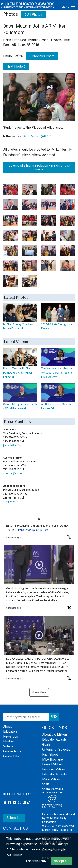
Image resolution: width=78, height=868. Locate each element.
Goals (46, 744)
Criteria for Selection (57, 749)
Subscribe (14, 818)
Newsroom (11, 736)
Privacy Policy (52, 849)
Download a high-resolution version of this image (39, 167)
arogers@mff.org (14, 502)
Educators (10, 731)
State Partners (53, 789)
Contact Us (11, 756)
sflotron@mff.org (14, 473)
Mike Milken (51, 779)
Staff (46, 784)
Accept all (61, 861)
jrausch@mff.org (13, 445)
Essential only (36, 861)
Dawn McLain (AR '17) (37, 136)
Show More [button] (39, 692)
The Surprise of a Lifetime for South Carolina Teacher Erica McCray (58, 367)
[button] (39, 528)
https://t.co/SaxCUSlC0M (33, 530)
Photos (8, 741)
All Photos (33, 15)
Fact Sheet (50, 754)
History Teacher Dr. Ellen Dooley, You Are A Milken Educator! (20, 367)
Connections (12, 751)
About (7, 726)
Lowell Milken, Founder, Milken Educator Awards (54, 769)
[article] (39, 528)
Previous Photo (42, 56)
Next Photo (16, 66)
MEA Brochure (53, 759)
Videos (8, 746)
